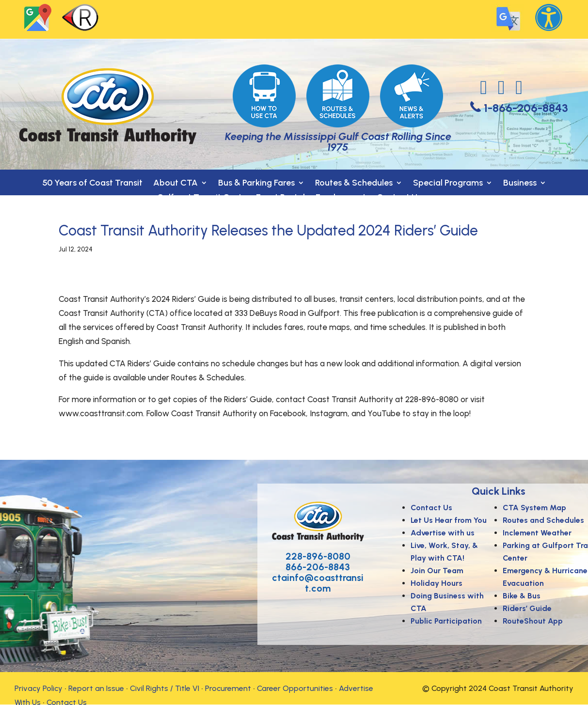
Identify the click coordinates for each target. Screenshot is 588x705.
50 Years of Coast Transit (92, 184)
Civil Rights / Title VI (165, 688)
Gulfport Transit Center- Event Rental (231, 198)
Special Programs (448, 184)
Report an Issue (96, 688)
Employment (341, 198)
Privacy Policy (39, 688)
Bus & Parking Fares (256, 184)
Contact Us (399, 198)
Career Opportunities (295, 688)
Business (520, 184)
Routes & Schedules (354, 184)
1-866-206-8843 (526, 108)
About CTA (175, 184)
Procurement (228, 688)
